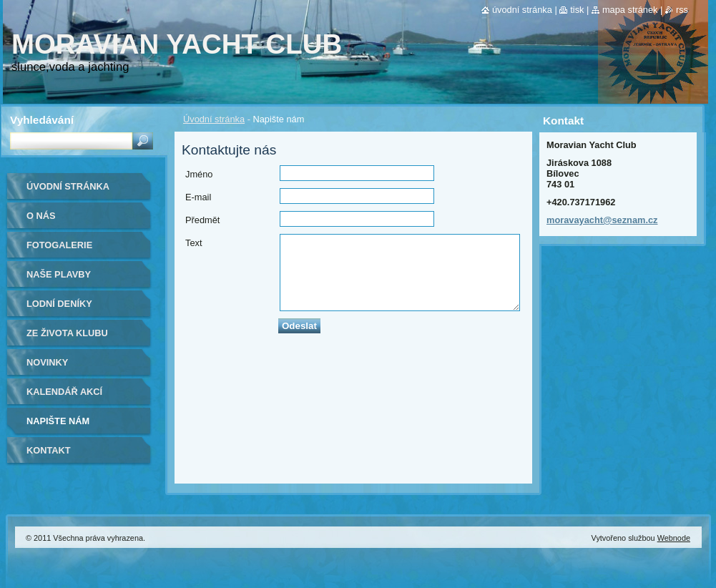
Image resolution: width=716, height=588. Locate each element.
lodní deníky (59, 304)
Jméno (199, 174)
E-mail (198, 197)
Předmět (202, 220)
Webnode (674, 538)
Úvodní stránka (214, 119)
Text (193, 243)
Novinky (47, 362)
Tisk (577, 10)
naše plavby (59, 274)
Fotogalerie (59, 245)
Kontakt (49, 450)
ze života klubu (67, 333)
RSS (682, 10)
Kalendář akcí (64, 392)
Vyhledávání (42, 120)
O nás (41, 216)
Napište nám (58, 421)
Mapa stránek (630, 10)
